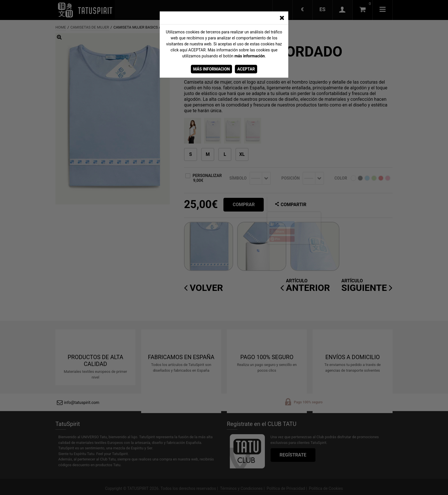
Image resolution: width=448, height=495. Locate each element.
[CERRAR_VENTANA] (282, 18)
